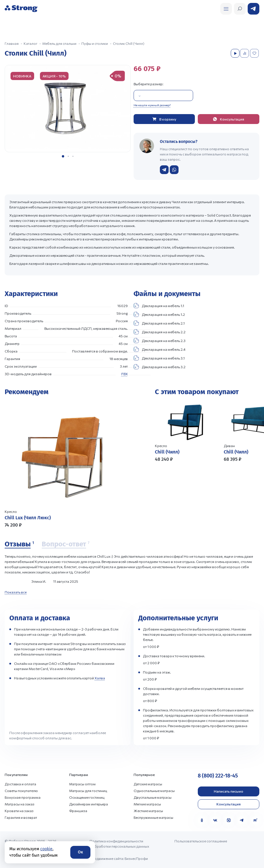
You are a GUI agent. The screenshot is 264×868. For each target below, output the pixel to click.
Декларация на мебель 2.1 (159, 323)
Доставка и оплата (20, 784)
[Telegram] (242, 820)
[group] (68, 109)
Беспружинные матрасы (153, 817)
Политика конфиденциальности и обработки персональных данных (119, 844)
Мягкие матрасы (147, 804)
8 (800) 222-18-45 (218, 776)
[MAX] (229, 820)
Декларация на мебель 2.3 (160, 341)
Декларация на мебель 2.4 (160, 349)
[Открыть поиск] (226, 9)
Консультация (229, 804)
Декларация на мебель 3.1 (159, 358)
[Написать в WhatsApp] (174, 170)
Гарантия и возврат (21, 817)
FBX (125, 374)
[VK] (215, 820)
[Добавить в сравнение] (245, 53)
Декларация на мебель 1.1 (159, 306)
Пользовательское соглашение (201, 841)
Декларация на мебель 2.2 (160, 332)
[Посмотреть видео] (235, 53)
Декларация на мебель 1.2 (159, 314)
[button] (63, 156)
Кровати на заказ (19, 811)
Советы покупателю (21, 791)
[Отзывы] (19, 544)
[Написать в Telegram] (164, 170)
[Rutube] (255, 820)
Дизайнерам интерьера (89, 804)
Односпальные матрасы (154, 791)
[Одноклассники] (202, 820)
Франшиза (78, 811)
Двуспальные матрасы (153, 797)
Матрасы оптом (82, 784)
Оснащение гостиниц (87, 797)
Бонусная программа (23, 797)
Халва (100, 678)
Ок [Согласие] (80, 852)
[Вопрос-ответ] (66, 544)
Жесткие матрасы (148, 811)
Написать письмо (229, 791)
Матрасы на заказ (20, 804)
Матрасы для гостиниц (88, 791)
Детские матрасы (148, 784)
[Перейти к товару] (68, 465)
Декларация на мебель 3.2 (160, 367)
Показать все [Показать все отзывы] (16, 592)
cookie (46, 849)
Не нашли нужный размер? (152, 105)
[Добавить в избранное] (255, 53)
